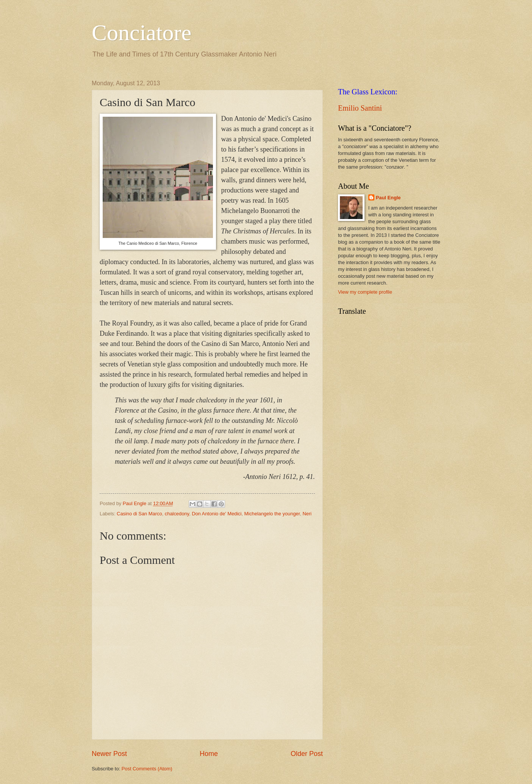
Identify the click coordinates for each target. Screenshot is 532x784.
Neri (307, 514)
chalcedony (177, 514)
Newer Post (109, 754)
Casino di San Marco (139, 514)
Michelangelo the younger (272, 514)
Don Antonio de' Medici (217, 514)
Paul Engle (388, 198)
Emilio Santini (360, 108)
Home (209, 754)
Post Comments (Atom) (147, 769)
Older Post (307, 754)
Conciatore (142, 33)
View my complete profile (365, 292)
